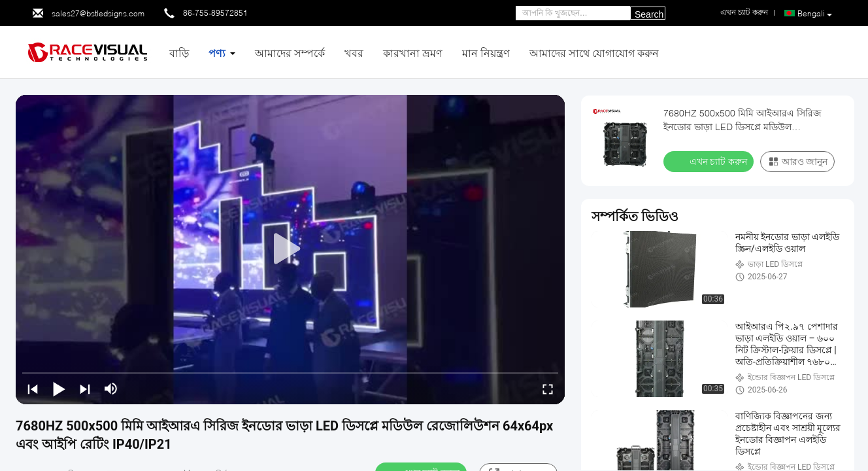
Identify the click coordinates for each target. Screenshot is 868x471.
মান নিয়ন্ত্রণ (486, 53)
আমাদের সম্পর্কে (290, 53)
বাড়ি (179, 53)
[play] (290, 249)
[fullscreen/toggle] (548, 389)
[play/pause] (59, 389)
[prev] (33, 389)
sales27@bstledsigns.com (98, 13)
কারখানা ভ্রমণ (413, 53)
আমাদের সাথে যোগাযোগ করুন (594, 53)
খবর (354, 53)
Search (649, 14)
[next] (85, 389)
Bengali (815, 14)
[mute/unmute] (111, 389)
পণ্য (217, 53)
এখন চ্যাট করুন (710, 161)
